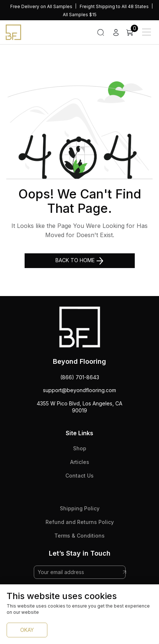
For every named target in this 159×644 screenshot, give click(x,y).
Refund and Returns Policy (80, 522)
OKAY (27, 630)
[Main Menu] (147, 32)
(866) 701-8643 (80, 377)
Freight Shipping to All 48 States (114, 6)
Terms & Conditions (79, 536)
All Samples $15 (80, 15)
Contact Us (79, 476)
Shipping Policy (80, 508)
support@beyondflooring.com (79, 390)
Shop (80, 448)
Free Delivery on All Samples (41, 6)
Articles (80, 462)
